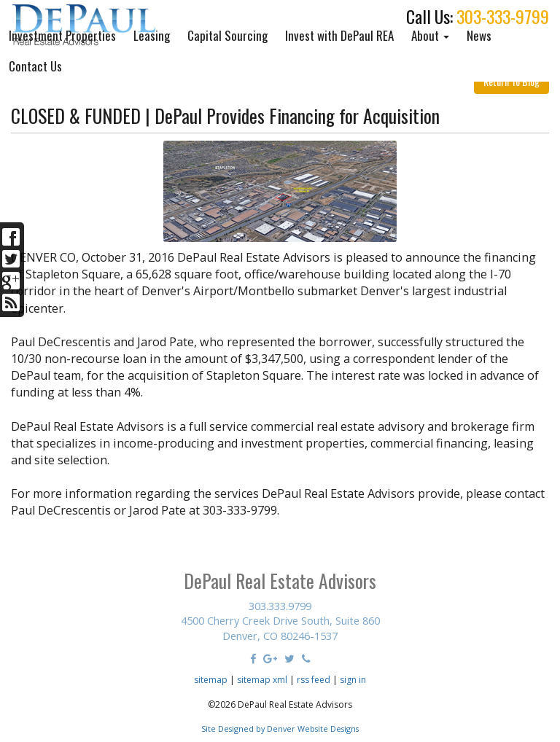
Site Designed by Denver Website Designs (280, 729)
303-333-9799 (503, 16)
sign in (353, 680)
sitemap (211, 680)
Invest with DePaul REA (339, 35)
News (479, 35)
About (430, 35)
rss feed (314, 680)
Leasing (152, 35)
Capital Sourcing (227, 35)
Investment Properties (62, 35)
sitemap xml (262, 680)
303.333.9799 (280, 606)
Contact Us (35, 66)
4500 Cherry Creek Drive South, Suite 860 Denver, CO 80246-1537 (280, 628)
